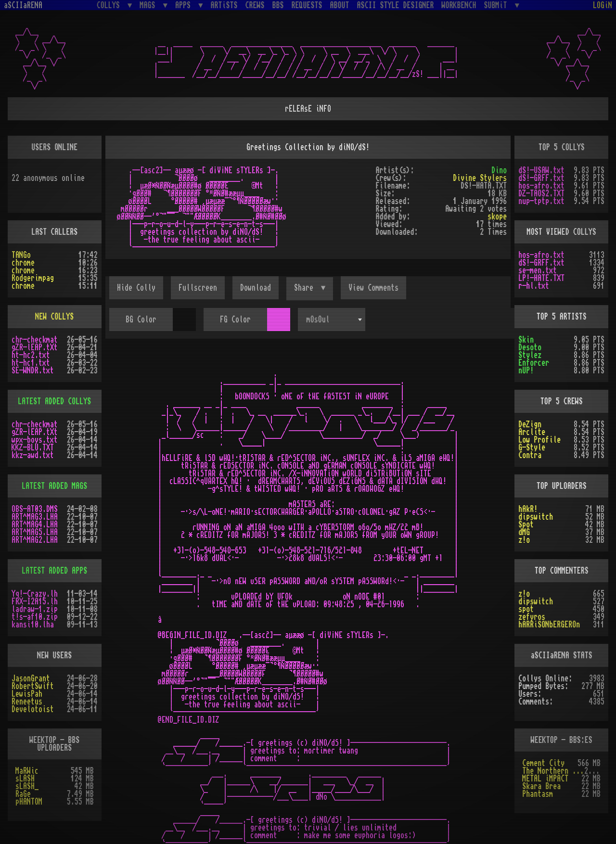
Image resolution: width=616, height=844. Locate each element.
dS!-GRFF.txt (541, 178)
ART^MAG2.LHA (35, 540)
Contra (530, 455)
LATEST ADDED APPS (54, 571)
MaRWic (27, 771)
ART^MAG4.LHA (35, 524)
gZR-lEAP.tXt (35, 347)
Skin (526, 340)
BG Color (141, 320)
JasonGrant (31, 678)
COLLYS (110, 5)
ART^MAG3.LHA (35, 517)
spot (526, 609)
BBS (278, 5)
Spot (526, 524)
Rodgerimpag (33, 278)
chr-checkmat (35, 340)
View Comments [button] (373, 288)
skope (497, 217)
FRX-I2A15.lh (35, 601)
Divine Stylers (480, 178)
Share (306, 288)
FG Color (235, 320)
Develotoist (33, 709)
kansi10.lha (33, 625)
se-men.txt (538, 270)
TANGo (21, 255)
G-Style (532, 448)
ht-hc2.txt (31, 355)
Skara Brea (541, 786)
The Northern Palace (553, 771)
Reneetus (27, 702)
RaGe (23, 794)
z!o (524, 540)
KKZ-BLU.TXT (33, 448)
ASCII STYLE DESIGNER (396, 5)
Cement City (543, 763)
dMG (524, 532)
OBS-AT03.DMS (35, 509)
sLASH (25, 779)
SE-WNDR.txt (33, 371)
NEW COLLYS (54, 317)
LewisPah (27, 694)
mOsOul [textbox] (318, 320)
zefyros (532, 617)
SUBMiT (498, 5)
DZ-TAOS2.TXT (541, 193)
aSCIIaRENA (23, 5)
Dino (499, 170)
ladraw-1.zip (35, 609)
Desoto (530, 347)
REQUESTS (307, 5)
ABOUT (340, 5)
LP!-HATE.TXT (541, 278)
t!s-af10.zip (35, 617)
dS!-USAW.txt (541, 170)
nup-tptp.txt (541, 201)
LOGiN (603, 5)
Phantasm (538, 794)
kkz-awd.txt (33, 455)
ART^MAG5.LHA (35, 532)
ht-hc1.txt (31, 363)
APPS (185, 5)
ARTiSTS (224, 5)
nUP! (526, 371)
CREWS (255, 5)
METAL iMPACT (545, 779)
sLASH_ (27, 786)
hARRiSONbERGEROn (549, 625)
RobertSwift (33, 686)
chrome (23, 263)
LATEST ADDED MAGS (54, 486)
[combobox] (332, 320)
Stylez (530, 355)
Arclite (532, 432)
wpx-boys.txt (35, 440)
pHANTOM (29, 802)
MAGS (149, 5)
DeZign (530, 424)
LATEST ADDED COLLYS (54, 401)
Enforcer (534, 363)
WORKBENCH (459, 5)
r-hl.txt (534, 286)
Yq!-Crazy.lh (35, 594)
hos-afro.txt (541, 186)
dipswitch (536, 517)
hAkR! (528, 509)
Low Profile (539, 440)
